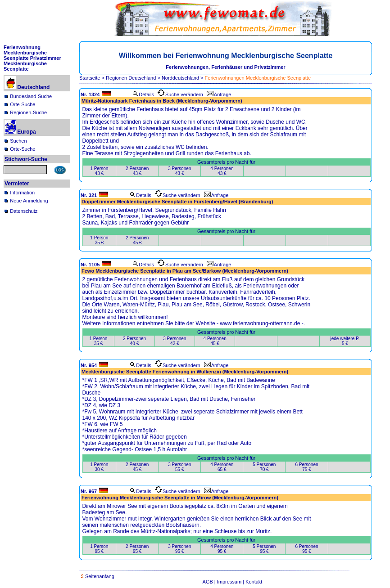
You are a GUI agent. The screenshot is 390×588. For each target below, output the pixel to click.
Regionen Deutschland (131, 78)
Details (143, 94)
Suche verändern (180, 94)
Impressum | (231, 582)
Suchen (18, 141)
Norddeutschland (180, 78)
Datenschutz (24, 211)
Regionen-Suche (28, 112)
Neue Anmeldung (29, 201)
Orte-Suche (23, 104)
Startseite (90, 78)
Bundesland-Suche (31, 96)
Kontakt (254, 582)
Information (22, 193)
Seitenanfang (98, 576)
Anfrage (219, 94)
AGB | (210, 582)
